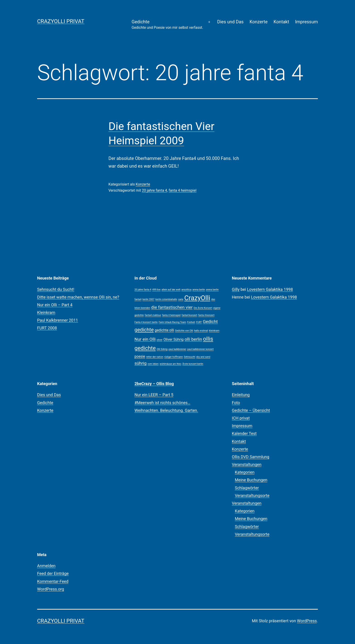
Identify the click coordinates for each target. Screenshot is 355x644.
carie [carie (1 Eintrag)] (181, 299)
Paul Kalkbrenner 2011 (58, 320)
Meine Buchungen (251, 480)
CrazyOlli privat (61, 21)
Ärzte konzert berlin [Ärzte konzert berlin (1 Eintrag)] (193, 364)
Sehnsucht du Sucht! (56, 289)
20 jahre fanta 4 (155, 190)
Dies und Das (230, 22)
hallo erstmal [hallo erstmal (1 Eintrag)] (201, 331)
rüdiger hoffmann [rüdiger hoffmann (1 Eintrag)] (173, 357)
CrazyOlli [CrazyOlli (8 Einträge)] (197, 298)
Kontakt (281, 22)
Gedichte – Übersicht (251, 410)
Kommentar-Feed (53, 581)
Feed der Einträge (53, 573)
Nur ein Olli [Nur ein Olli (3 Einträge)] (145, 339)
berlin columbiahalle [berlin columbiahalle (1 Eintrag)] (166, 299)
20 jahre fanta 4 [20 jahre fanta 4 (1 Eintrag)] (143, 290)
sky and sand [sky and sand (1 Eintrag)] (203, 357)
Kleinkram (46, 312)
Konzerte (259, 22)
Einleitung (241, 395)
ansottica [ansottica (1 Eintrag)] (186, 290)
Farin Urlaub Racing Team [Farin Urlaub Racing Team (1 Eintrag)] (172, 322)
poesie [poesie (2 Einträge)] (140, 356)
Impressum (306, 22)
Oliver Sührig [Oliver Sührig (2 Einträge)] (174, 339)
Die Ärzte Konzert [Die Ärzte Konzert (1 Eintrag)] (203, 308)
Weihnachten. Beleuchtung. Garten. (166, 410)
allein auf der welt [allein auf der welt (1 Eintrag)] (171, 290)
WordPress (307, 621)
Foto (236, 403)
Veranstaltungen (247, 464)
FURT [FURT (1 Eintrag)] (199, 322)
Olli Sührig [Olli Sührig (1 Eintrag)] (162, 349)
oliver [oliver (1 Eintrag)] (160, 340)
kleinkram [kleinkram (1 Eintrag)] (214, 331)
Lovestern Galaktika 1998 (270, 289)
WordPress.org (51, 589)
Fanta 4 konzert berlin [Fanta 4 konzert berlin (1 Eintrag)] (146, 322)
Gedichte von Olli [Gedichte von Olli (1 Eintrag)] (184, 331)
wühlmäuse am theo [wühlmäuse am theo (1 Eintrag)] (170, 364)
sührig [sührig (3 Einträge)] (140, 363)
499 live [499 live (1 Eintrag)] (156, 290)
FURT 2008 (47, 328)
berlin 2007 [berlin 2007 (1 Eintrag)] (148, 299)
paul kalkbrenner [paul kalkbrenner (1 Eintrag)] (177, 349)
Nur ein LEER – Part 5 (154, 395)
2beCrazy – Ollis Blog (154, 384)
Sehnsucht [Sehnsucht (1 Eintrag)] (189, 357)
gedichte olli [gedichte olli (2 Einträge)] (164, 330)
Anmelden (46, 566)
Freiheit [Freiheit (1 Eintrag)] (191, 322)
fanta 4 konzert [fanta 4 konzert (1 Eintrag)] (206, 315)
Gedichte (167, 25)
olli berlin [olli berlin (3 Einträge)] (193, 339)
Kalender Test (244, 433)
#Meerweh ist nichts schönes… (162, 403)
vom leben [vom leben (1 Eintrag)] (153, 364)
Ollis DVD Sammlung (251, 457)
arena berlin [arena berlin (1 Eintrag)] (199, 290)
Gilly (236, 289)
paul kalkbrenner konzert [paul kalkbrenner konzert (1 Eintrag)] (200, 349)
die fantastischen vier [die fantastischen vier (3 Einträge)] (172, 307)
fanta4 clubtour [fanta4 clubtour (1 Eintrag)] (153, 315)
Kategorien (245, 472)
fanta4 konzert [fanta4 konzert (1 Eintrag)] (189, 315)
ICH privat (241, 418)
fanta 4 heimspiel (183, 190)
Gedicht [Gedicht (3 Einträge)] (210, 322)
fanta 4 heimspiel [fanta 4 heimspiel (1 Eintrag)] (171, 315)
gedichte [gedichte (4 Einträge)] (144, 330)
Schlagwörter (247, 488)
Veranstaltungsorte (252, 496)
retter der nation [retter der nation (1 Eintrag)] (155, 357)
